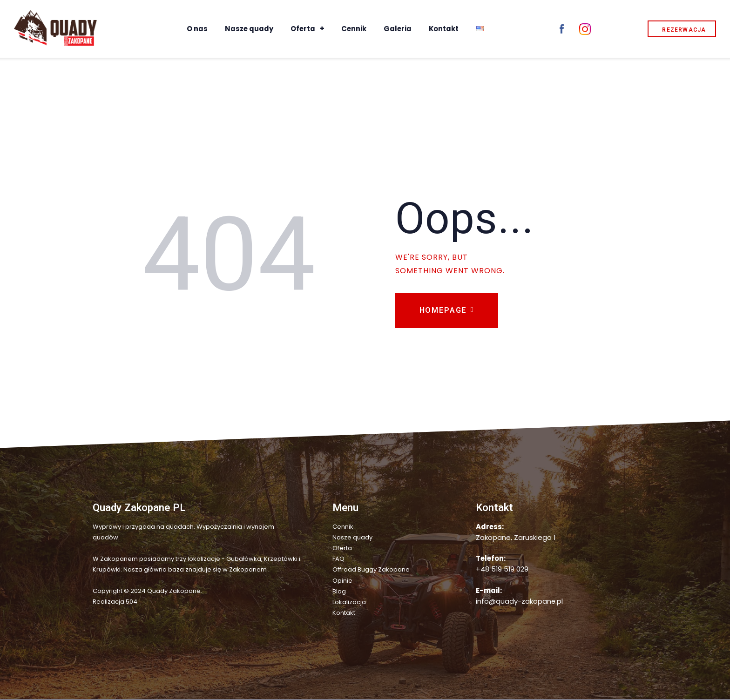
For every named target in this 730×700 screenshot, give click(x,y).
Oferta (342, 549)
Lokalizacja (349, 603)
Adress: (490, 528)
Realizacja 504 (115, 602)
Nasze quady (352, 538)
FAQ (338, 560)
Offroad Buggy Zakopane (371, 570)
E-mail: (489, 591)
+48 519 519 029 (502, 570)
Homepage (444, 311)
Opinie (342, 582)
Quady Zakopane (174, 592)
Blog (339, 592)
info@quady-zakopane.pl (520, 602)
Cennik (343, 528)
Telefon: (491, 559)
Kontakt (344, 614)
